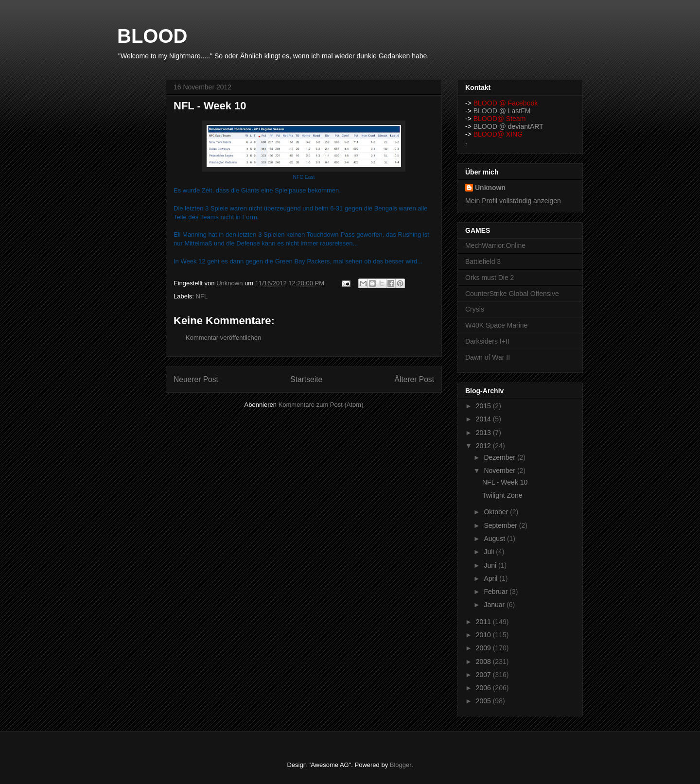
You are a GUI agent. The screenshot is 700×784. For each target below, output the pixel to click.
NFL (202, 296)
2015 (484, 406)
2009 (484, 648)
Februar (497, 592)
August (495, 539)
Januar (495, 605)
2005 (484, 701)
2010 (484, 635)
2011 (484, 622)
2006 (484, 688)
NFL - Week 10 (505, 482)
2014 (484, 419)
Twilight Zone (502, 495)
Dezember (500, 457)
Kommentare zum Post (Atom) (321, 405)
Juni (491, 565)
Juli (490, 552)
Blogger (401, 765)
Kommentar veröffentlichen (223, 338)
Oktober (497, 512)
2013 (484, 433)
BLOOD (152, 36)
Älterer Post (414, 379)
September (501, 525)
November (500, 470)
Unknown (490, 188)
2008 (484, 662)
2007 (484, 675)
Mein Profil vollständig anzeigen (513, 201)
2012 (484, 446)
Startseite (306, 379)
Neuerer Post (196, 379)
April (491, 578)
